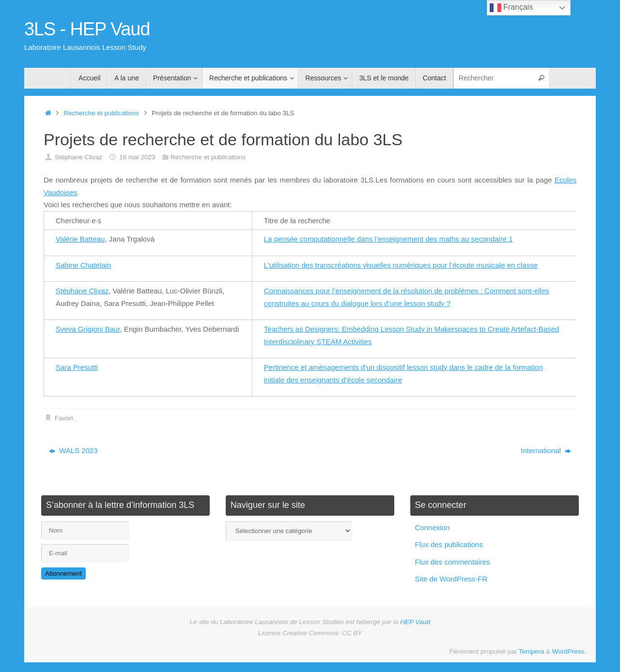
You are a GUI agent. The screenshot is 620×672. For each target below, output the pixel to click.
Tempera (532, 651)
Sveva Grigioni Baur (88, 329)
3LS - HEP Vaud (87, 29)
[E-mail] (85, 553)
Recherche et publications (101, 113)
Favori (64, 418)
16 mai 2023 (137, 157)
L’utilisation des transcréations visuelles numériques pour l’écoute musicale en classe (401, 265)
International (546, 451)
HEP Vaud (415, 622)
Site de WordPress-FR (451, 579)
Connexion (433, 527)
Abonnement (63, 573)
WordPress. (569, 651)
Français (511, 8)
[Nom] (85, 530)
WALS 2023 (73, 451)
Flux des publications (449, 544)
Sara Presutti (77, 367)
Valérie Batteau (80, 239)
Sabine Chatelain (83, 265)
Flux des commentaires (453, 562)
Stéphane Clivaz (78, 157)
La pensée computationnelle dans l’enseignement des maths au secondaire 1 (388, 239)
